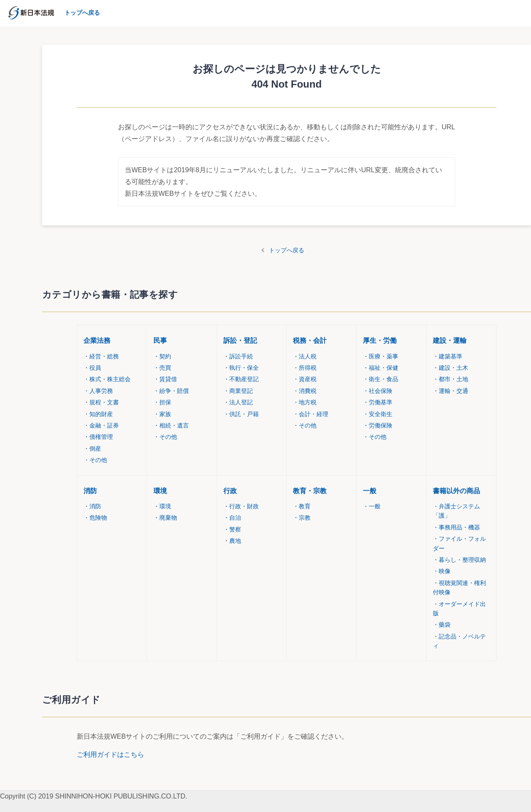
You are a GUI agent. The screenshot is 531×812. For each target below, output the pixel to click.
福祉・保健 (381, 368)
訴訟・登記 (240, 341)
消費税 (305, 391)
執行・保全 (241, 368)
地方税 (305, 402)
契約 (162, 356)
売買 (162, 368)
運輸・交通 (451, 391)
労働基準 (378, 402)
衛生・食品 (381, 379)
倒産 (92, 449)
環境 (160, 491)
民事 (160, 341)
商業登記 (238, 391)
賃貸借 (165, 379)
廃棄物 (165, 518)
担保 (162, 402)
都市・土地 (451, 379)
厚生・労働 (380, 341)
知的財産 (98, 414)
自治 (232, 518)
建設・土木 (451, 368)
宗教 (302, 518)
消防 (90, 491)
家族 (162, 414)
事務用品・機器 (456, 527)
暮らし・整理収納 (459, 560)
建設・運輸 (450, 341)
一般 (370, 491)
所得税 (305, 368)
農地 (232, 541)
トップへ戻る (287, 250)
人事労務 (98, 391)
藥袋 (442, 625)
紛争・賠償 (171, 391)
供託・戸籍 (241, 414)
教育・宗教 (310, 491)
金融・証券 (101, 425)
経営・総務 (101, 356)
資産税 (305, 379)
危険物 (95, 518)
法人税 (305, 356)
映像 (442, 571)
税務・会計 (310, 341)
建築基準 (448, 356)
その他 (95, 460)
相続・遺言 (171, 425)
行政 (230, 491)
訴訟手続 (238, 356)
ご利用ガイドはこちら (110, 755)
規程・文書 (101, 402)
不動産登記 (241, 379)
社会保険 (378, 391)
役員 (92, 368)
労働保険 (378, 425)
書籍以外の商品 (456, 491)
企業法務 (97, 341)
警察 (232, 529)
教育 (302, 506)
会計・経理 (311, 414)
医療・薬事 (381, 356)
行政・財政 (241, 506)
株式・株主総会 (107, 379)
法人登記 (238, 402)
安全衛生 (378, 414)
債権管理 (98, 437)
